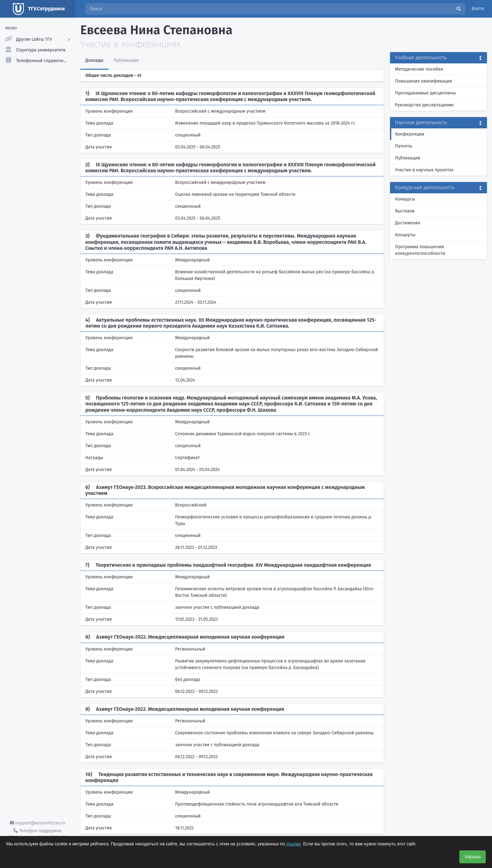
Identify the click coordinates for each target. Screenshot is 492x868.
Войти (478, 9)
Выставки (405, 211)
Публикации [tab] (126, 60)
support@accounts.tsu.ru (38, 823)
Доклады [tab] (94, 60)
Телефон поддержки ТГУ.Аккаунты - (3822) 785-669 (37, 834)
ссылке (293, 844)
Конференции (410, 134)
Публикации (408, 158)
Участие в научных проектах (424, 170)
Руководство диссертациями (424, 105)
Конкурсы (405, 199)
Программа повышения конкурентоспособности (420, 250)
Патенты (404, 146)
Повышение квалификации (423, 81)
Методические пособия (419, 69)
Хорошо (473, 857)
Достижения (408, 223)
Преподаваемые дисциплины (425, 93)
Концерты (405, 235)
